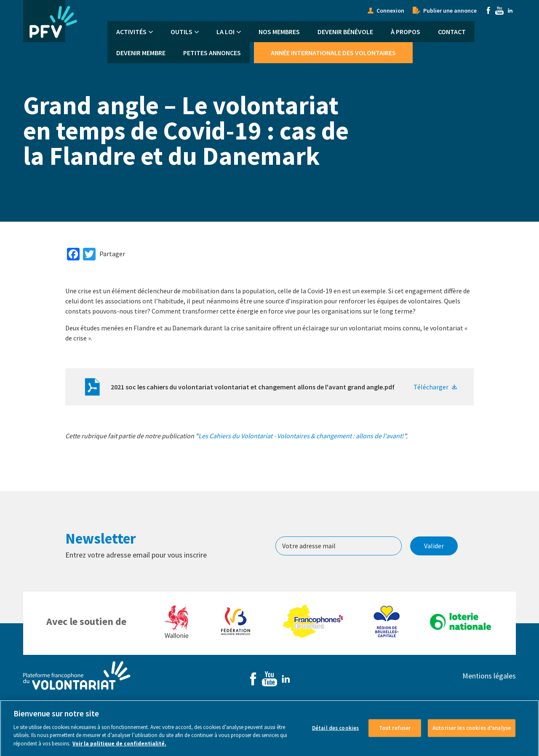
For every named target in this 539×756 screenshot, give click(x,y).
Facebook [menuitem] (488, 11)
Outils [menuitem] (181, 32)
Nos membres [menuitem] (279, 32)
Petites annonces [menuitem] (212, 53)
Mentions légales (489, 676)
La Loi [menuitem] (225, 32)
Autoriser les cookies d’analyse (472, 734)
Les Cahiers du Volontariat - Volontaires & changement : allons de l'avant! (301, 436)
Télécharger (431, 387)
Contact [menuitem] (452, 32)
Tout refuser (395, 734)
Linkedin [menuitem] (510, 11)
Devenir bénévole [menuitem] (345, 32)
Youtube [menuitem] (499, 11)
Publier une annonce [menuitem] (450, 11)
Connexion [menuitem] (390, 11)
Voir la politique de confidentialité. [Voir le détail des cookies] (119, 750)
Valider (434, 546)
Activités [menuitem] (131, 32)
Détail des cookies (335, 734)
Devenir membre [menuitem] (141, 53)
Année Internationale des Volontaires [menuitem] (333, 53)
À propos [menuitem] (406, 32)
